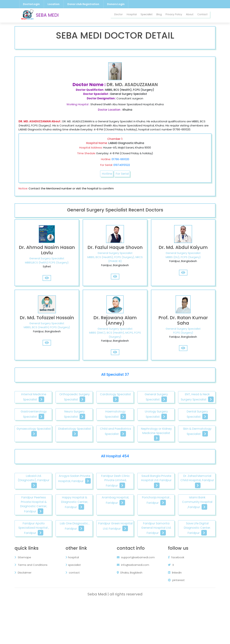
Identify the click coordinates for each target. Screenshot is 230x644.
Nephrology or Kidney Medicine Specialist (91, 461)
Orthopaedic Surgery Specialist (91, 406)
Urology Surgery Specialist (42, 443)
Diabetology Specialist (189, 440)
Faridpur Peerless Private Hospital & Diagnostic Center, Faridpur (91, 529)
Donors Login (116, 4)
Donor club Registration (83, 4)
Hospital (119, 15)
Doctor (103, 15)
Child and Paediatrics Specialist (42, 461)
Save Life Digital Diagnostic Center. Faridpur (140, 570)
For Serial (123, 178)
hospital (74, 599)
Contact (201, 15)
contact (75, 614)
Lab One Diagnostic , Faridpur (189, 549)
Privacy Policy (168, 15)
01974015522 (122, 169)
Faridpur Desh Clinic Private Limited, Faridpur (140, 506)
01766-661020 (120, 163)
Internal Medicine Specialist (42, 406)
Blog (150, 15)
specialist (75, 607)
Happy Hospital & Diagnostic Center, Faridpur (140, 529)
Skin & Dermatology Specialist (140, 461)
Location (54, 4)
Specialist (136, 15)
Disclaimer (27, 614)
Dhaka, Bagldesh (130, 614)
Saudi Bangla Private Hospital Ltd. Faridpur (189, 504)
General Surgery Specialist (189, 406)
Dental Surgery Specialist (91, 443)
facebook (174, 599)
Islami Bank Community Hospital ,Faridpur (91, 549)
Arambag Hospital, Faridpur (189, 527)
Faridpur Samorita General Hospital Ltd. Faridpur (91, 568)
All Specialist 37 (115, 383)
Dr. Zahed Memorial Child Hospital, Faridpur (42, 527)
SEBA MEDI (40, 15)
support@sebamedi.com (136, 599)
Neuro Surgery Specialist (140, 425)
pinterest (174, 622)
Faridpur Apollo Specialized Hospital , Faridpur (140, 549)
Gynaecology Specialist (140, 443)
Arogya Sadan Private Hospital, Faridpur (91, 504)
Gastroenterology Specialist (91, 425)
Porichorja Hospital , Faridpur (42, 549)
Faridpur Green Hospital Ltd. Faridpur (42, 568)
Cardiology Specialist (140, 404)
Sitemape (27, 599)
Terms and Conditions (35, 607)
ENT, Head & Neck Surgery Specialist (42, 425)
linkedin (173, 614)
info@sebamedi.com (133, 607)
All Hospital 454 (115, 481)
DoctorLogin (31, 4)
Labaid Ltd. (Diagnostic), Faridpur (42, 504)
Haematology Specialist (189, 425)
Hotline (106, 178)
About (186, 15)
